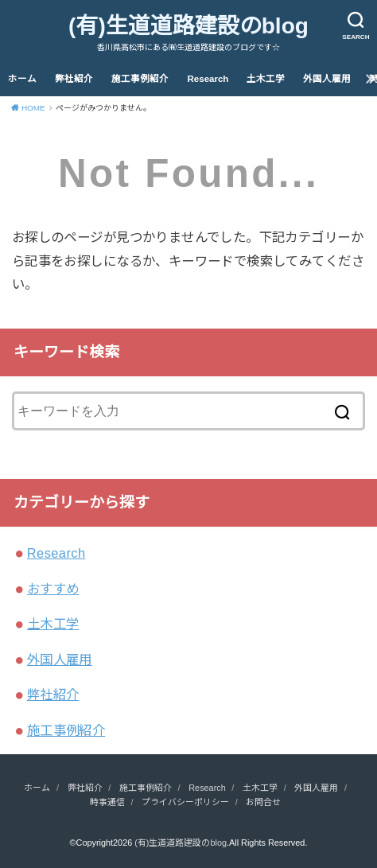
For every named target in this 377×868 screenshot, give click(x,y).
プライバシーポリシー (185, 802)
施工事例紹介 (140, 79)
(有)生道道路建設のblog (188, 26)
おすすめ (53, 589)
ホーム (22, 79)
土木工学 (266, 79)
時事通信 (107, 802)
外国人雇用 (327, 79)
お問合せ (263, 802)
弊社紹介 (74, 79)
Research (208, 79)
